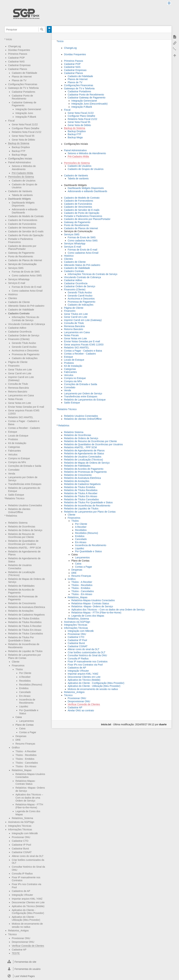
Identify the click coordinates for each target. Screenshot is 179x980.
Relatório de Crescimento (22, 603)
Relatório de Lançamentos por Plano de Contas (90, 512)
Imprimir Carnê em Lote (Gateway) (83, 320)
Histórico (13, 294)
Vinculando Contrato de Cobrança (26, 324)
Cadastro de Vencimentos (22, 228)
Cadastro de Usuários (24, 181)
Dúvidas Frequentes (19, 50)
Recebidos (25, 681)
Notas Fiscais (15, 399)
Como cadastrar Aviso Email (27, 291)
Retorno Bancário (18, 392)
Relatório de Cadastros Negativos (26, 615)
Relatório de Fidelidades (21, 586)
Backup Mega (19, 155)
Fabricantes (14, 451)
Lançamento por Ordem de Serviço (83, 394)
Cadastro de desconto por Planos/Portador (22, 248)
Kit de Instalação (17, 443)
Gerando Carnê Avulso (24, 347)
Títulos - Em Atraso (26, 766)
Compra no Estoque (19, 458)
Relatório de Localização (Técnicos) (83, 460)
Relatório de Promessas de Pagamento (85, 472)
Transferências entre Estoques (25, 484)
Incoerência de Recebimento (27, 701)
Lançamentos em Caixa (21, 395)
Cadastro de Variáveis (20, 191)
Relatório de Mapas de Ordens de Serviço (87, 463)
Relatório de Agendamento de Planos (84, 450)
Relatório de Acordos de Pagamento (84, 469)
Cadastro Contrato (19, 313)
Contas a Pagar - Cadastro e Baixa (83, 351)
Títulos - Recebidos (26, 755)
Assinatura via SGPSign (21, 822)
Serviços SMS (16, 268)
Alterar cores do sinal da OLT (28, 856)
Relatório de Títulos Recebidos (25, 622)
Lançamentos (26, 721)
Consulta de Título (18, 384)
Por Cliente (25, 673)
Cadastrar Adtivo (17, 328)
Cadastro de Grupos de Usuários (86, 169)
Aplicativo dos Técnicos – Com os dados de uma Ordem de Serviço (29, 798)
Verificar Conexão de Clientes (28, 946)
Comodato (14, 470)
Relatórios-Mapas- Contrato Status (25, 782)
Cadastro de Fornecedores (23, 220)
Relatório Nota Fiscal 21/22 (26, 132)
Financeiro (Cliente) (19, 339)
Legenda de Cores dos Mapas (88, 616)
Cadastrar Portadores (23, 92)
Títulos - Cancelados (27, 763)
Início (9, 39)
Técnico (12, 934)
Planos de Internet (22, 77)
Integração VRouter (22, 895)
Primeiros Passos (18, 54)
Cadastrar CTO (20, 841)
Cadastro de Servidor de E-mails (26, 231)
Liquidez (24, 706)
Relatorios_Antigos (18, 931)
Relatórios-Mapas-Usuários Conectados (93, 600)
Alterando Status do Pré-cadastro (26, 306)
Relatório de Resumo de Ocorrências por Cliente (21, 536)
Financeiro (14, 366)
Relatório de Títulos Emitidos (24, 618)
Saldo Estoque (16, 495)
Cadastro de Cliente (19, 302)
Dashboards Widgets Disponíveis (23, 204)
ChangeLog (14, 46)
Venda (12, 474)
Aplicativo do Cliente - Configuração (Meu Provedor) (28, 912)
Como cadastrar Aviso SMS (27, 276)
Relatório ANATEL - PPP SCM (24, 548)
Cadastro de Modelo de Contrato (26, 216)
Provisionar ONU (21, 837)
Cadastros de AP (21, 891)
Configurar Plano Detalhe (25, 128)
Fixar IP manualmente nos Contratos (88, 661)
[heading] (25, 962)
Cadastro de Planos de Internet (25, 260)
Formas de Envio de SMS (26, 272)
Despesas (21, 736)
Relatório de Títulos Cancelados (25, 634)
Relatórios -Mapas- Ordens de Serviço (92, 606)
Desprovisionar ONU (23, 942)
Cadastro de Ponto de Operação (26, 235)
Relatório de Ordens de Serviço (25, 530)
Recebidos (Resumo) (31, 685)
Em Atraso (25, 696)
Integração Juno (24, 113)
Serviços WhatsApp (19, 279)
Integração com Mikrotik (25, 833)
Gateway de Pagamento (21, 253)
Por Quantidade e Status (88, 551)
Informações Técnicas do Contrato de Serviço (25, 319)
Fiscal (11, 121)
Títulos (19, 669)
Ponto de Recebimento (20, 256)
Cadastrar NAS (16, 62)
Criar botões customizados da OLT (86, 652)
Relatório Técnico (15, 498)
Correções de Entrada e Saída (25, 466)
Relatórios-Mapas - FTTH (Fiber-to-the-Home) (29, 806)
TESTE (16, 953)
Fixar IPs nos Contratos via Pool (85, 665)
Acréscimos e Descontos (25, 350)
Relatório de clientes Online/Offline (83, 419)
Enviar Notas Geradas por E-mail (26, 407)
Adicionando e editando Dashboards (87, 191)
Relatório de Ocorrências (22, 527)
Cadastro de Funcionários (22, 224)
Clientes (12, 298)
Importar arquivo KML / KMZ (27, 899)
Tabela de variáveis (22, 195)
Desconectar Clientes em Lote (28, 902)
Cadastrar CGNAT (22, 852)
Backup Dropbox (21, 147)
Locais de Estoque (18, 436)
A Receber (25, 677)
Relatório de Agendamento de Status (84, 453)
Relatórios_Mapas (22, 770)
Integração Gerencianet (28, 109)
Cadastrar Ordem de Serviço (24, 335)
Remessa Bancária (18, 388)
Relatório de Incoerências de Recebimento (87, 506)
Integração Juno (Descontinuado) (89, 104)
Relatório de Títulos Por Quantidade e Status (88, 502)
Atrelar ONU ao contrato (81, 710)
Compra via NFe (17, 462)
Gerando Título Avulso (24, 343)
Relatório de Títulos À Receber (25, 626)
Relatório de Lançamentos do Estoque (85, 400)
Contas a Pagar (28, 732)
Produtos (13, 439)
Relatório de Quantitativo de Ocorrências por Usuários (93, 444)
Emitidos (24, 688)
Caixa (22, 728)
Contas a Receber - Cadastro (24, 428)
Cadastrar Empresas (19, 65)
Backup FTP (18, 151)
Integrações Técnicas (20, 826)
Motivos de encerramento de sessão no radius (93, 689)
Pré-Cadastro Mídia (22, 173)
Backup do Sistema (19, 143)
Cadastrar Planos (17, 69)
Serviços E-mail (17, 283)
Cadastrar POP (16, 58)
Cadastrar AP (19, 950)
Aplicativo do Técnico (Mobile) (28, 906)
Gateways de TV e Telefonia (23, 88)
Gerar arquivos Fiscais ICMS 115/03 (84, 345)
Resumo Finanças (25, 744)
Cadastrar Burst (20, 849)
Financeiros (18, 666)
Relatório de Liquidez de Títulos (25, 651)
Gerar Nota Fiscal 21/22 (25, 124)
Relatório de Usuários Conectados (20, 567)
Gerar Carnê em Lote (20, 373)
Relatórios (12, 516)
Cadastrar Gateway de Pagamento (24, 104)
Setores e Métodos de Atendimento (24, 168)
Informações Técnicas (20, 829)
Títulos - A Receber (26, 751)
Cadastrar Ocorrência (20, 332)
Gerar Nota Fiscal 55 (23, 136)
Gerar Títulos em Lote (20, 370)
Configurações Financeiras (23, 84)
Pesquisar (42, 29)
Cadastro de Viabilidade (21, 310)
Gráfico (16, 747)
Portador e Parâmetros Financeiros (20, 241)
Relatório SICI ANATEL (21, 417)
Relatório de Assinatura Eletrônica (26, 607)
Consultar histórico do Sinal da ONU (87, 655)
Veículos (13, 455)
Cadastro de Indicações (25, 358)
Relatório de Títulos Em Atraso (25, 630)
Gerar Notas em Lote (19, 403)
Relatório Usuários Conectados (25, 505)
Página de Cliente (18, 362)
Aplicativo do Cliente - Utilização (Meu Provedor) (26, 918)
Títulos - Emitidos (25, 759)
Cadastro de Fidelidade (24, 73)
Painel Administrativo (19, 162)
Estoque (12, 432)
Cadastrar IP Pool (21, 845)
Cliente (16, 662)
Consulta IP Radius (22, 874)
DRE (18, 740)
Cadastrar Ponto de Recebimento (22, 97)
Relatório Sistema (18, 523)
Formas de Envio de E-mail (26, 287)
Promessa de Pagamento (26, 354)
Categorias (14, 447)
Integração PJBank (26, 117)
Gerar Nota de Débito (23, 140)
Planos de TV (19, 80)
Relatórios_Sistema (22, 818)
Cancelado (25, 692)
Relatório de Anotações (21, 611)
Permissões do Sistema (21, 177)
